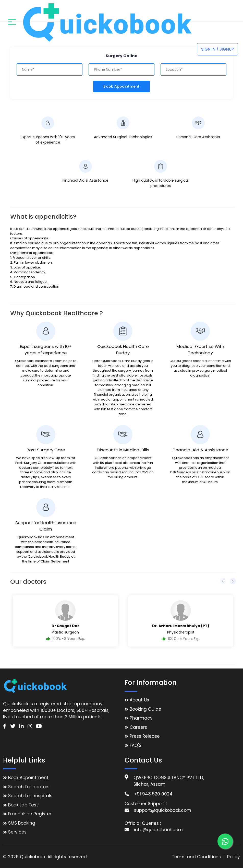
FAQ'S (136, 745)
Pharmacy (141, 718)
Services (17, 832)
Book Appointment (121, 86)
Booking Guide (145, 709)
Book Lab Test (23, 805)
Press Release (145, 736)
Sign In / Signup (217, 11)
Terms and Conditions (196, 857)
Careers (138, 727)
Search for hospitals (30, 796)
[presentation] (223, 581)
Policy (234, 857)
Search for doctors (29, 787)
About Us (139, 700)
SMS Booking (22, 823)
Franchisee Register (30, 814)
